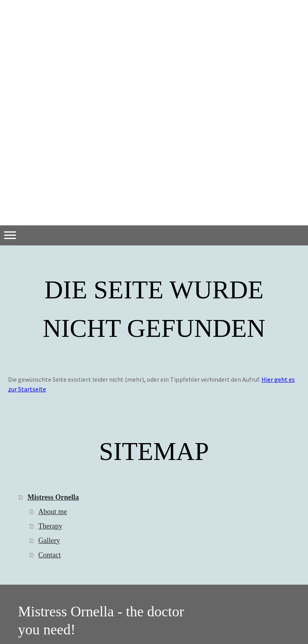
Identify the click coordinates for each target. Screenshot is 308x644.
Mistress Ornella (53, 497)
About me (53, 512)
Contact (50, 555)
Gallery (49, 541)
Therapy (51, 526)
